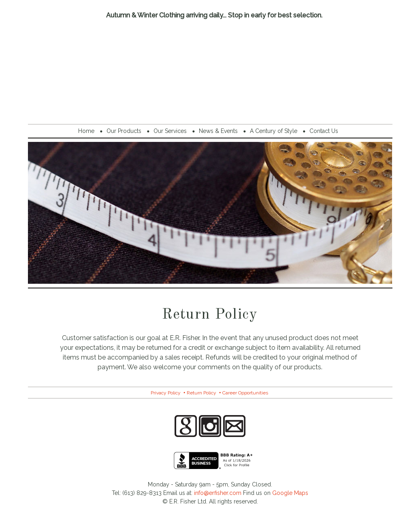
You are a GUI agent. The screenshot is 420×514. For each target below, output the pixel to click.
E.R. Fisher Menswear (210, 70)
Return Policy (201, 393)
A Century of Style (274, 131)
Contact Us (324, 131)
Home (86, 131)
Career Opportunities (245, 393)
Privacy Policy (166, 393)
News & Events (218, 131)
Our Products (124, 131)
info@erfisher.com (218, 493)
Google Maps (290, 493)
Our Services (170, 131)
